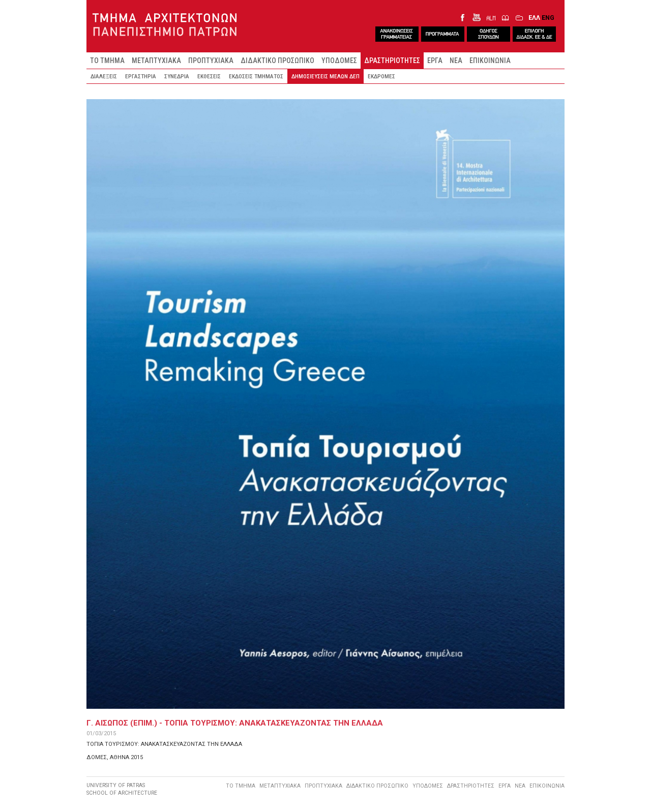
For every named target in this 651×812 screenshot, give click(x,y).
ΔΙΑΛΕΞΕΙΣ (104, 76)
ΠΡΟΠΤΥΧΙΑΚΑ (211, 61)
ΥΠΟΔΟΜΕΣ (339, 61)
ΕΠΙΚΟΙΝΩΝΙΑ (490, 61)
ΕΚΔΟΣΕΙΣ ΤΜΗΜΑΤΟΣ (256, 76)
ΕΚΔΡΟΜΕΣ (381, 76)
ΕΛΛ (534, 18)
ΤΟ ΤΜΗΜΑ (107, 61)
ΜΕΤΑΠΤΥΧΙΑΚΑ (156, 61)
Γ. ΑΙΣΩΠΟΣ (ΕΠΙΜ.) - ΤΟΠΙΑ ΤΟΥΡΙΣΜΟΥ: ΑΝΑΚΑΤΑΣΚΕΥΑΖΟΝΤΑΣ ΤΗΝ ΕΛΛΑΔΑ (235, 723)
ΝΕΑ (456, 61)
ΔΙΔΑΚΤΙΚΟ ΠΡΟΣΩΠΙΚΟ (277, 61)
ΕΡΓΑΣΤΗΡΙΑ (141, 76)
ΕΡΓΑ (435, 61)
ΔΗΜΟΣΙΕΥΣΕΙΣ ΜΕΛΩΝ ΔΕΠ (325, 76)
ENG (548, 18)
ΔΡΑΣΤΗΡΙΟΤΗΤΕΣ (392, 61)
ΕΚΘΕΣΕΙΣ (209, 76)
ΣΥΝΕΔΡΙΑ (177, 76)
